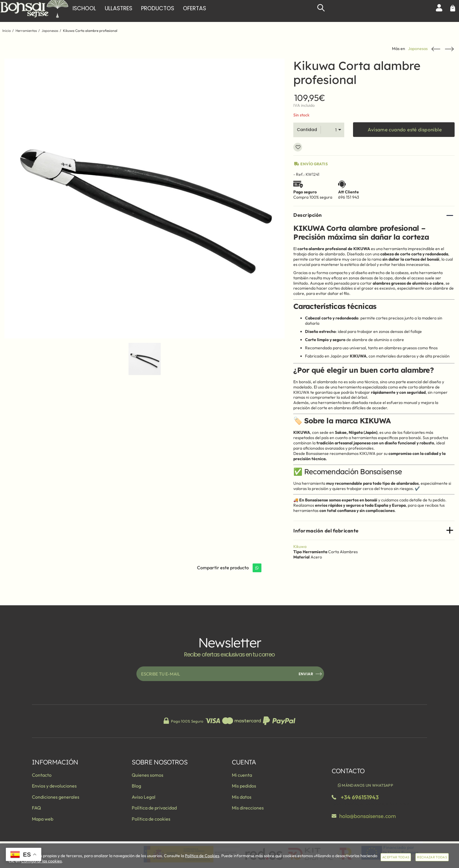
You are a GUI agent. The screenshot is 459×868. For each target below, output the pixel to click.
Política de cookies (151, 819)
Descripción (308, 215)
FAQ (36, 808)
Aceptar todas (396, 857)
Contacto (42, 775)
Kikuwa (300, 546)
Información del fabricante (326, 531)
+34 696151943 (360, 797)
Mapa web (43, 819)
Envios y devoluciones (54, 786)
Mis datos (242, 797)
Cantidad (307, 130)
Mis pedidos (244, 786)
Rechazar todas (432, 857)
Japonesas (418, 49)
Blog (136, 786)
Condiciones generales (56, 797)
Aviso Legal (144, 797)
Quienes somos (148, 775)
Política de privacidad (154, 808)
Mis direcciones (248, 808)
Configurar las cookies (41, 861)
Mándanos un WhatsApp (365, 785)
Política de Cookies (202, 856)
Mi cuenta (242, 775)
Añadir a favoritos (298, 147)
